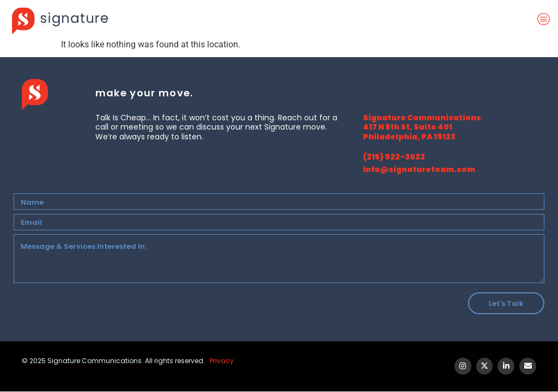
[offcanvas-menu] (546, 20)
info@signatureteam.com (419, 169)
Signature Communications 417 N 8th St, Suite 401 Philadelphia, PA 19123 (422, 127)
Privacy (222, 361)
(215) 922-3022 (394, 157)
